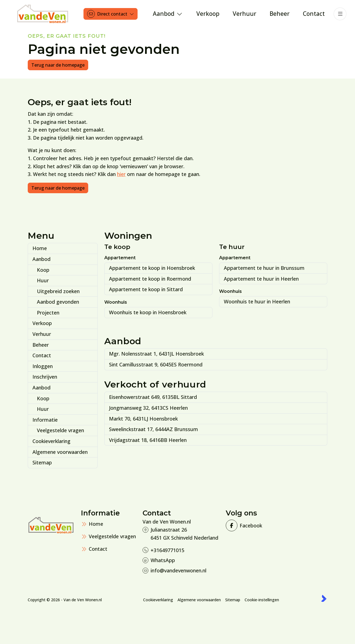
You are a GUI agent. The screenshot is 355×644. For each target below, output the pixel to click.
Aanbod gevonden (58, 302)
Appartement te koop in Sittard (146, 289)
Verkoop (42, 323)
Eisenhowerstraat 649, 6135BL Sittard (153, 397)
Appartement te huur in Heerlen (261, 279)
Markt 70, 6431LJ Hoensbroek (143, 419)
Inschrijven (45, 377)
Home (40, 248)
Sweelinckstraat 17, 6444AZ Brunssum (154, 429)
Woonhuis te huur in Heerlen (257, 301)
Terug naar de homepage (58, 65)
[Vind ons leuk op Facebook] (243, 525)
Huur (43, 280)
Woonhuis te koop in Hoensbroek (148, 312)
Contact (42, 355)
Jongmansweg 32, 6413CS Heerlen (148, 408)
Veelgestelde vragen (60, 430)
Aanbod (41, 259)
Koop (43, 270)
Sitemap (42, 462)
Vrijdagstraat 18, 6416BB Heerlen (148, 440)
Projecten (48, 313)
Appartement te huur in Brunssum (264, 268)
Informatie (45, 420)
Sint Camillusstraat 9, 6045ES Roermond (156, 364)
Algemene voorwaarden (60, 452)
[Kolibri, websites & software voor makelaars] (324, 598)
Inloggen (43, 366)
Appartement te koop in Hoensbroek (152, 268)
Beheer (41, 345)
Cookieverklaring (51, 441)
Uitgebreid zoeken (58, 291)
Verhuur (42, 334)
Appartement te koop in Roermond (150, 279)
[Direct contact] (111, 14)
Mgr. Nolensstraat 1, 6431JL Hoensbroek (156, 354)
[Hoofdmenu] (340, 14)
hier (121, 174)
